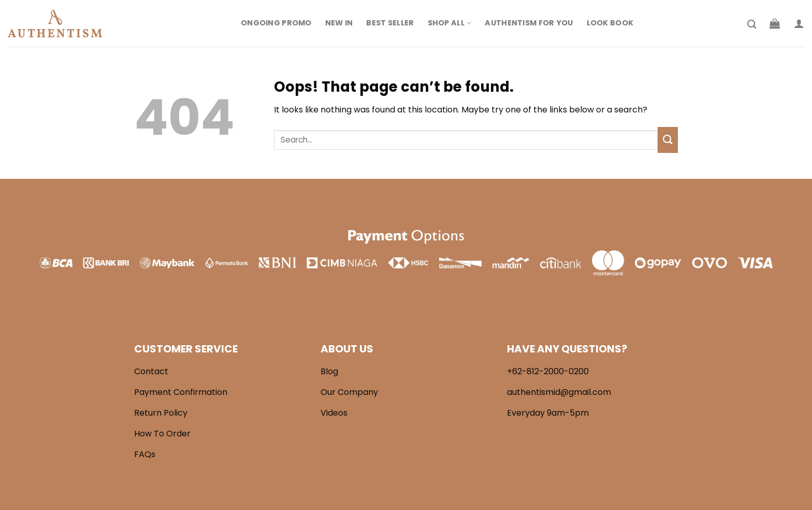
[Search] (752, 25)
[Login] (799, 23)
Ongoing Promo (276, 23)
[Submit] (668, 140)
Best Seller (390, 23)
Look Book (610, 23)
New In (339, 23)
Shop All (450, 23)
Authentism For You (529, 23)
